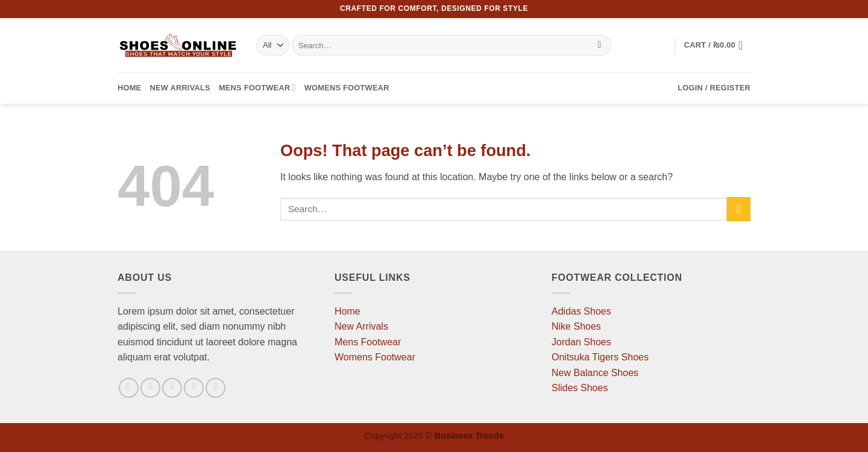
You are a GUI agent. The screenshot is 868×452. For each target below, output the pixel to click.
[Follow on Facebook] (129, 388)
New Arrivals (180, 88)
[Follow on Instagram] (150, 388)
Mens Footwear (257, 88)
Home (129, 88)
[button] (717, 45)
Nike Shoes (576, 326)
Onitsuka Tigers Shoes (600, 357)
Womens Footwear (347, 88)
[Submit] (599, 45)
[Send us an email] (194, 388)
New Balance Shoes (595, 373)
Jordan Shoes (581, 342)
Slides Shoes (580, 388)
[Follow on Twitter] (172, 388)
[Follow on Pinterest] (215, 388)
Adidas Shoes (581, 311)
